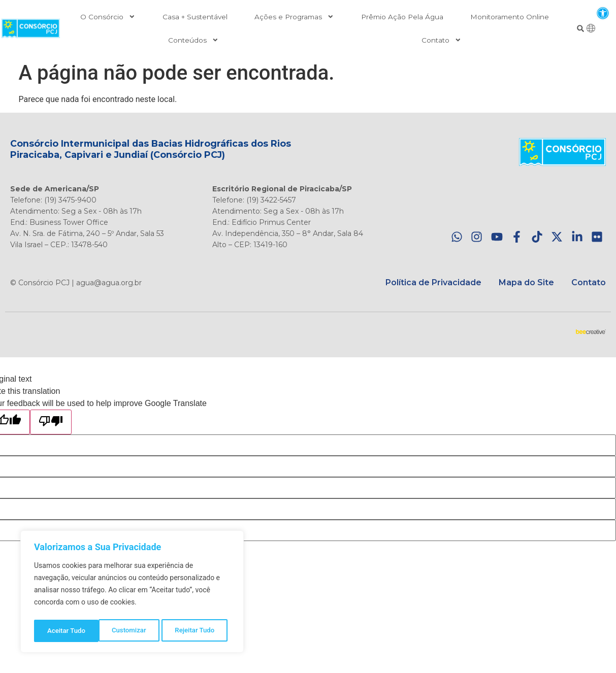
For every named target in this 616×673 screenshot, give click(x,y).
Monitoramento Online (510, 17)
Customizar (64, 631)
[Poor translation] (51, 422)
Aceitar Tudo (199, 631)
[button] (603, 13)
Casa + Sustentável (195, 17)
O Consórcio (108, 17)
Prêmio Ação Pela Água (402, 17)
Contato (442, 40)
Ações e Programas (294, 17)
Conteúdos (193, 40)
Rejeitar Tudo (130, 631)
